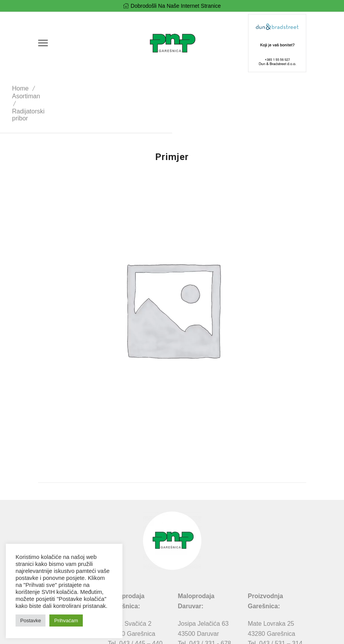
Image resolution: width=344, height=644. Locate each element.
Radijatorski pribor (127, 88)
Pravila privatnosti (134, 633)
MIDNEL (223, 633)
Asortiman (79, 88)
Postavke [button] (31, 621)
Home (47, 88)
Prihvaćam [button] (66, 621)
